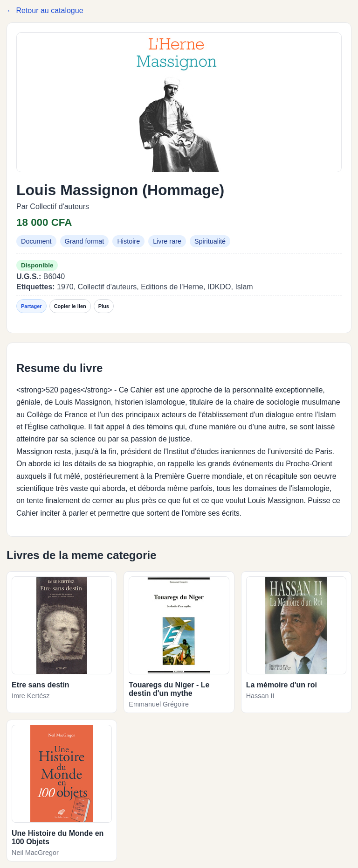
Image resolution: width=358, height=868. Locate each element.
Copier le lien (70, 306)
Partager (31, 306)
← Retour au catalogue (45, 10)
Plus (104, 306)
